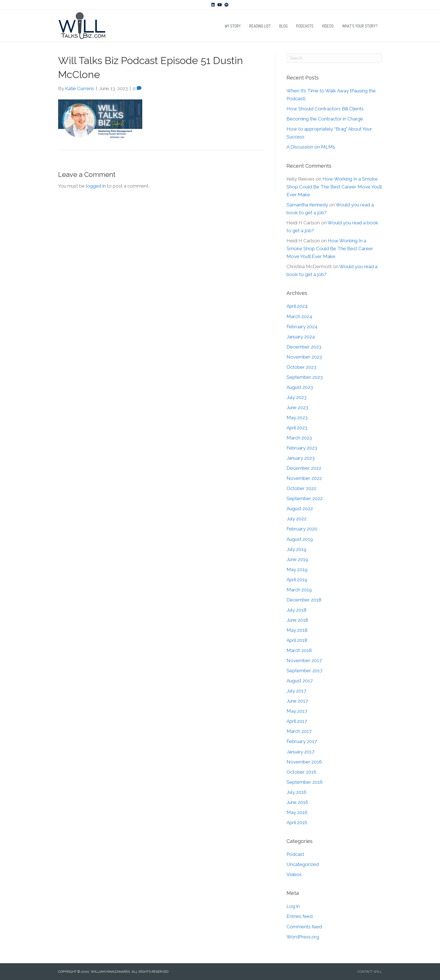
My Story (233, 26)
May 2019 (297, 569)
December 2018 (304, 600)
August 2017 (300, 681)
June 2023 (297, 407)
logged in (96, 186)
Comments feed (304, 927)
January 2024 (301, 337)
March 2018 (299, 650)
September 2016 (305, 782)
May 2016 (297, 812)
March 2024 (299, 316)
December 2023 (304, 347)
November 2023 (304, 357)
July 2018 (296, 610)
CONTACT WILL (370, 972)
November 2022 (304, 478)
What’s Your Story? (360, 26)
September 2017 (304, 671)
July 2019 (296, 549)
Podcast (295, 854)
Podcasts (305, 26)
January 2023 (301, 458)
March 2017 (299, 731)
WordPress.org (303, 937)
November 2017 (304, 660)
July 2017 (296, 691)
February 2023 (302, 448)
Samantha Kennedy (307, 205)
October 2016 (301, 772)
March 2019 (299, 590)
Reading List (260, 26)
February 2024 (302, 327)
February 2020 (302, 529)
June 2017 (297, 701)
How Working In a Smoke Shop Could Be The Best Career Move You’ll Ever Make (334, 187)
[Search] (334, 58)
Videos (328, 26)
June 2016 (297, 802)
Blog (283, 26)
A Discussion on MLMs (311, 147)
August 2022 (300, 509)
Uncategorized (303, 864)
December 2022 (304, 468)
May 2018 (297, 630)
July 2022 (296, 519)
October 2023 (301, 367)
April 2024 (297, 306)
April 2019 (297, 580)
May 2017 (297, 711)
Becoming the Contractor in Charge (325, 119)
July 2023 (296, 397)
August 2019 (300, 539)
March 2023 (299, 438)
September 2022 (305, 498)
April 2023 (297, 428)
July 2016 (296, 792)
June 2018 (297, 620)
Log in (293, 906)
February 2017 (302, 741)
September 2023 (305, 377)
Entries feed (300, 916)
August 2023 (300, 387)
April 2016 (297, 822)
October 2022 (301, 488)
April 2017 (297, 721)
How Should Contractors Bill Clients (325, 109)
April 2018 (297, 640)
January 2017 (300, 752)
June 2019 (297, 559)
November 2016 (304, 762)
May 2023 (297, 418)
